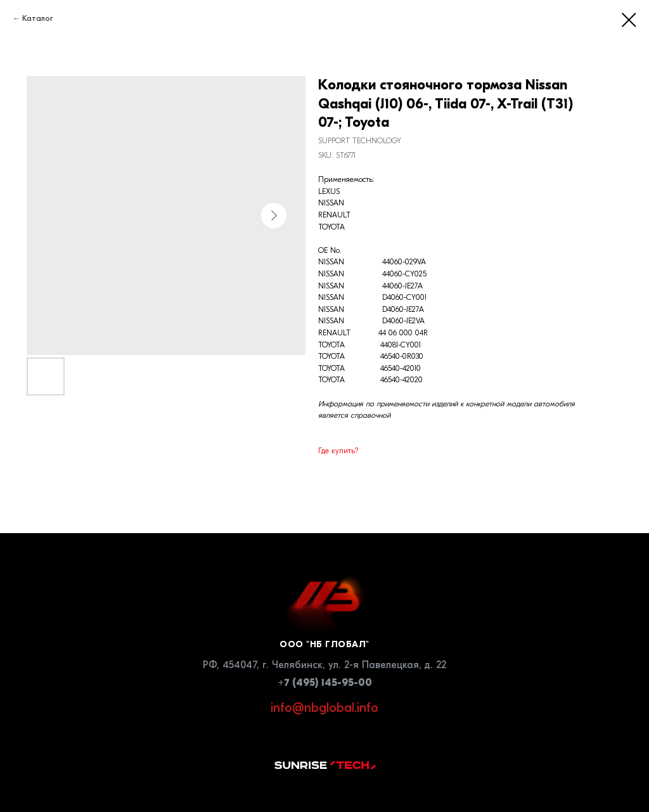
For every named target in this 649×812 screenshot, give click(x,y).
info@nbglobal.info (324, 708)
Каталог (38, 18)
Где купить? (338, 451)
